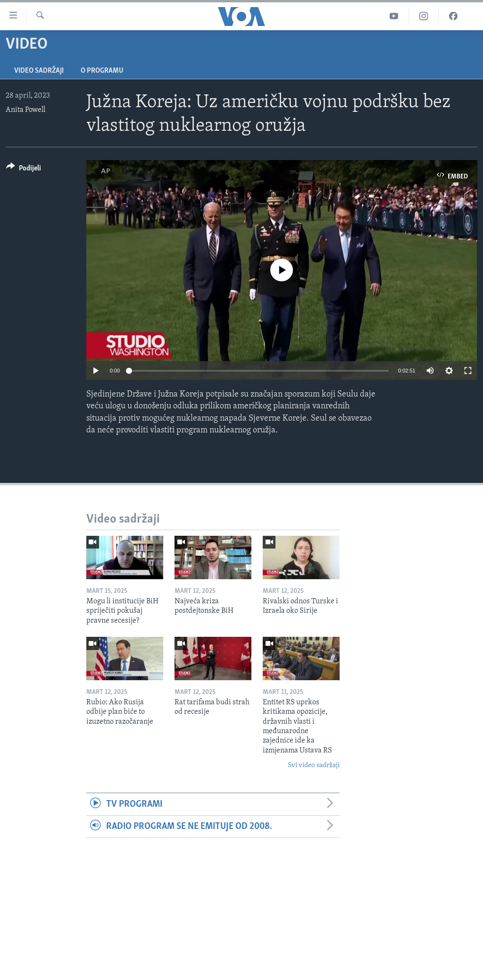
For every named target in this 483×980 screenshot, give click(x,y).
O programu (102, 71)
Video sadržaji (39, 71)
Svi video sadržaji (314, 765)
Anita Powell (25, 110)
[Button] (24, 170)
